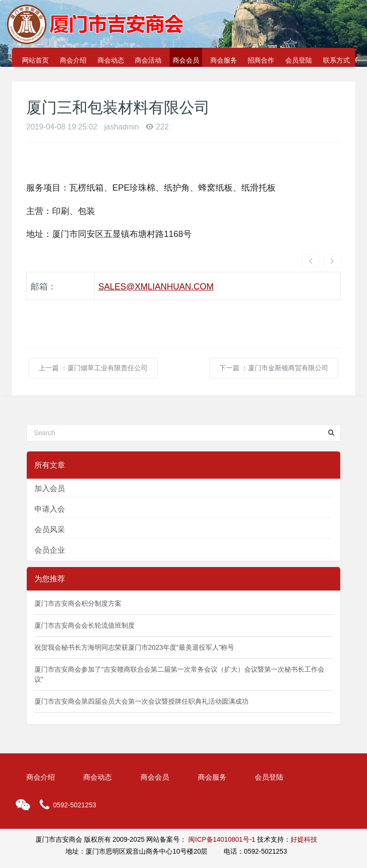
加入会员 (50, 460)
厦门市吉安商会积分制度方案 (78, 575)
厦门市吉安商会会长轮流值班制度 (85, 597)
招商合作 (261, 60)
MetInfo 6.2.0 (158, 847)
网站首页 (35, 60)
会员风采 (50, 501)
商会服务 (224, 60)
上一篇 (93, 340)
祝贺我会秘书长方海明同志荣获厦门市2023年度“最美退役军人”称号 (134, 619)
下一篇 (274, 340)
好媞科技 (304, 811)
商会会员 (186, 60)
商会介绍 (73, 60)
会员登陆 (299, 60)
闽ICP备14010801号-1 (222, 811)
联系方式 (336, 60)
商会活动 (148, 60)
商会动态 (111, 60)
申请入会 (50, 481)
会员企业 (50, 522)
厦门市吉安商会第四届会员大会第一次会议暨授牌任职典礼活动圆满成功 (141, 673)
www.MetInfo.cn (242, 847)
